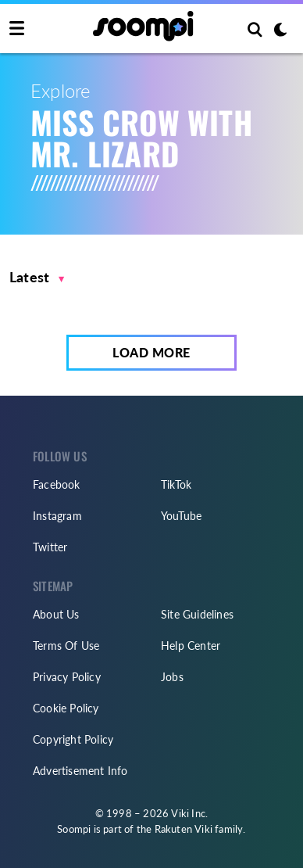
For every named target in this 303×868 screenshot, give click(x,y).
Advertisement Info (80, 771)
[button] (37, 277)
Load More (151, 352)
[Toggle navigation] (17, 29)
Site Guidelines (197, 614)
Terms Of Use (66, 646)
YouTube (181, 516)
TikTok (176, 484)
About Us (56, 614)
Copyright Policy (73, 739)
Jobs (172, 677)
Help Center (191, 646)
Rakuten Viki (184, 829)
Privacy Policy (67, 677)
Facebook (57, 484)
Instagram (57, 516)
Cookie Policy (66, 708)
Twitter (50, 547)
